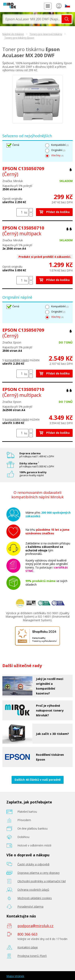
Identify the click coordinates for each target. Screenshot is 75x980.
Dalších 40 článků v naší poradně (38, 780)
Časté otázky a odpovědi (33, 864)
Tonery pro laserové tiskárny (46, 34)
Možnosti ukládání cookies (35, 898)
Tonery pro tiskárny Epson (19, 38)
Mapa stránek (15, 976)
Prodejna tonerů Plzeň (32, 956)
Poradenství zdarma (30, 906)
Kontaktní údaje (28, 947)
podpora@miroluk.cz (35, 926)
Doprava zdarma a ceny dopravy (38, 873)
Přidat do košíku (54, 212)
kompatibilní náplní (17, 360)
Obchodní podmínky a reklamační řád (41, 881)
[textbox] (32, 19)
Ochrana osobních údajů (33, 890)
